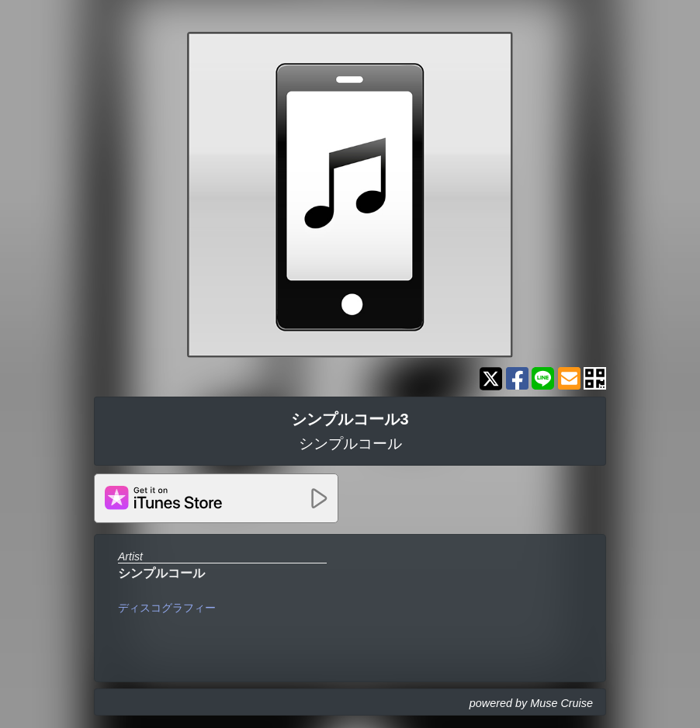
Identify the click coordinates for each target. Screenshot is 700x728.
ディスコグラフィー (167, 608)
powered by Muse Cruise (531, 703)
